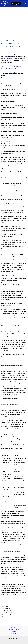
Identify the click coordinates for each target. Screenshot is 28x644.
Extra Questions (13, 39)
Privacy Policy (14, 627)
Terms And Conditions (14, 630)
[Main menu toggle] (25, 4)
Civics (3, 40)
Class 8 (7, 39)
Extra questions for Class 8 (11, 58)
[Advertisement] (14, 22)
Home (3, 39)
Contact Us (14, 634)
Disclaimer (14, 632)
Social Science (22, 39)
